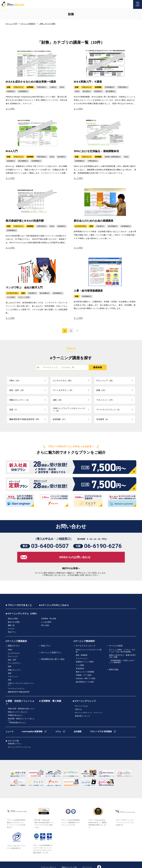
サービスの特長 (116, 646)
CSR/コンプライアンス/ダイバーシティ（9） (69, 410)
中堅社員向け (42, 87)
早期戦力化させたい (15, 707)
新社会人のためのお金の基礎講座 (94, 221)
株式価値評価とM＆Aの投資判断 (25, 221)
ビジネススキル (80, 226)
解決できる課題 (14, 624)
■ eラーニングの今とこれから (54, 608)
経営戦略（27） (60, 419)
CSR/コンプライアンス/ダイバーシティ (21, 679)
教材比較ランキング (83, 708)
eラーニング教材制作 (84, 641)
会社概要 (78, 723)
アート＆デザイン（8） (63, 390)
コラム (58, 723)
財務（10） (101, 390)
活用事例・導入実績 (49, 621)
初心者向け (87, 91)
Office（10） (15, 381)
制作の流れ (114, 668)
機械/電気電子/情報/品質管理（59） (25, 419)
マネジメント (19, 87)
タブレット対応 (24, 297)
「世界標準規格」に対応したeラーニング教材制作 (122, 660)
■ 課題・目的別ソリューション (20, 696)
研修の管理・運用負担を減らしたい (21, 702)
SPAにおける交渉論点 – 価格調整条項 (96, 151)
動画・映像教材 (82, 655)
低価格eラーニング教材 (85, 660)
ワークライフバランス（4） (109, 410)
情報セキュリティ (15, 667)
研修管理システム (15, 735)
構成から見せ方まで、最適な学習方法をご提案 (122, 656)
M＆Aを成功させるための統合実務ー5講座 (31, 82)
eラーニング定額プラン (51, 653)
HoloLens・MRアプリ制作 (86, 674)
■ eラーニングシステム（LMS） (22, 616)
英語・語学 (12, 658)
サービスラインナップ (86, 646)
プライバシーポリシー (49, 857)
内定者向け (11, 91)
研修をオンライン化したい (18, 705)
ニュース (10, 723)
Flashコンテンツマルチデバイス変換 (89, 651)
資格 (10, 670)
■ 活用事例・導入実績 (50, 694)
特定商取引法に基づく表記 (53, 659)
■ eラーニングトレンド (84, 694)
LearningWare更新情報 (32, 723)
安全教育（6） (103, 419)
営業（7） (14, 410)
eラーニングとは (81, 699)
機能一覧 (11, 627)
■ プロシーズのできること (19, 608)
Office (10, 650)
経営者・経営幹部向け (113, 157)
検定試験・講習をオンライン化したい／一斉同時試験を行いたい (21, 712)
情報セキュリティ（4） (20, 400)
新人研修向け (111, 91)
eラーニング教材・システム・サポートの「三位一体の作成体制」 (122, 651)
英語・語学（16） (17, 390)
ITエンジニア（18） (105, 381)
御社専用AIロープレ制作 (85, 677)
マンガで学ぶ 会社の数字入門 (24, 288)
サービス (11, 630)
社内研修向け (23, 91)
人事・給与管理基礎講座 (88, 291)
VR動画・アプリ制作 (84, 671)
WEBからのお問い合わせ (75, 560)
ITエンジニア (13, 655)
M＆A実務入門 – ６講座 (88, 82)
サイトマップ (87, 857)
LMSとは (78, 702)
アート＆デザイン (15, 661)
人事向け (53, 87)
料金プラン (12, 633)
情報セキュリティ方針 (69, 857)
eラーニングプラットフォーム (19, 738)
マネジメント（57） (105, 400)
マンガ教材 (80, 663)
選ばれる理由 (13, 621)
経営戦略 (30, 87)
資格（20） (58, 400)
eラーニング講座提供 (16, 641)
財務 (71, 14)
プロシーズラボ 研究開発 (101, 723)
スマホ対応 (11, 297)
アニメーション (82, 657)
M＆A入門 (12, 151)
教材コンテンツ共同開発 (85, 669)
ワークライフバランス (16, 683)
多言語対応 (80, 666)
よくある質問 (46, 624)
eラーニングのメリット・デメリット (89, 705)
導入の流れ (45, 627)
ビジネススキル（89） (63, 381)
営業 (10, 675)
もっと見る (10, 109)
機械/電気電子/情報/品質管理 (19, 686)
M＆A (62, 87)
